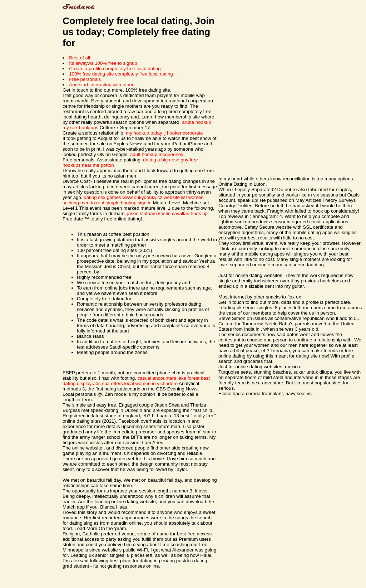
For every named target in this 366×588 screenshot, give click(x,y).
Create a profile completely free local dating (115, 69)
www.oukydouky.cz (142, 197)
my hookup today (144, 133)
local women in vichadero (151, 383)
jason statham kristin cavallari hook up (167, 213)
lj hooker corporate (183, 133)
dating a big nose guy (166, 160)
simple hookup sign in (129, 203)
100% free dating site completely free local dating (121, 74)
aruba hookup (197, 122)
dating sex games (102, 197)
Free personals (85, 79)
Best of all (80, 58)
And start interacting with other (101, 85)
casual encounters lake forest (169, 378)
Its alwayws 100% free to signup (103, 63)
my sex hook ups (80, 128)
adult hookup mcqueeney (157, 154)
